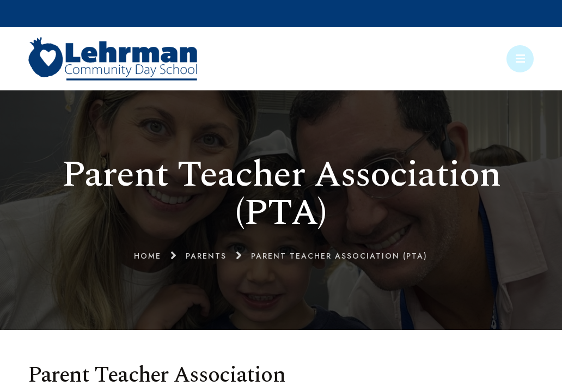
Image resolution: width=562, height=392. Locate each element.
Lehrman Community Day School (113, 59)
